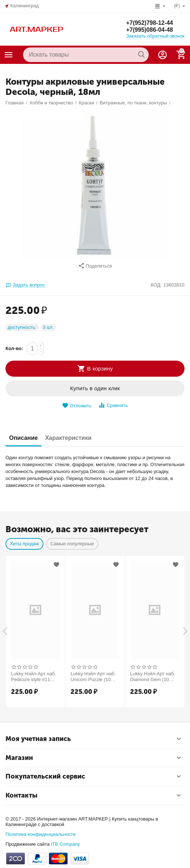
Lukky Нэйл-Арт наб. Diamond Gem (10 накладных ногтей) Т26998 (153, 677)
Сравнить (113, 405)
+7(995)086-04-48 (150, 30)
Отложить (77, 406)
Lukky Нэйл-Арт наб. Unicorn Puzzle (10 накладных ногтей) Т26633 (93, 677)
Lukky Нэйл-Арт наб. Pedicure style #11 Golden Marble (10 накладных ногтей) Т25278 (34, 677)
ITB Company (65, 844)
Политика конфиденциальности (41, 834)
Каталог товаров (9, 55)
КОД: (156, 285)
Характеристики (68, 438)
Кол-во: (14, 348)
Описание (23, 438)
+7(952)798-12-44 (150, 22)
